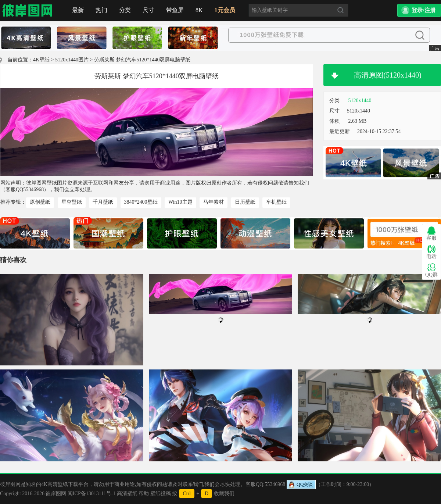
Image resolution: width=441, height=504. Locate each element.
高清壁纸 (127, 494)
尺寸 (148, 10)
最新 (78, 10)
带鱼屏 (175, 10)
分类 (125, 10)
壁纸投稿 (161, 494)
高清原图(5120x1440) (388, 75)
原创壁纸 (40, 202)
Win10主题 (180, 202)
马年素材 (214, 202)
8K (199, 10)
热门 (101, 10)
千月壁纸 (103, 202)
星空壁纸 (72, 202)
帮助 (144, 494)
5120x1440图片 (72, 60)
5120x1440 (360, 101)
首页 (28, 11)
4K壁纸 (41, 60)
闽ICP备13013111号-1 (92, 494)
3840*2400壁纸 (141, 202)
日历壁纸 (245, 202)
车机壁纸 (276, 202)
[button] (419, 10)
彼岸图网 (56, 494)
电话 (431, 252)
